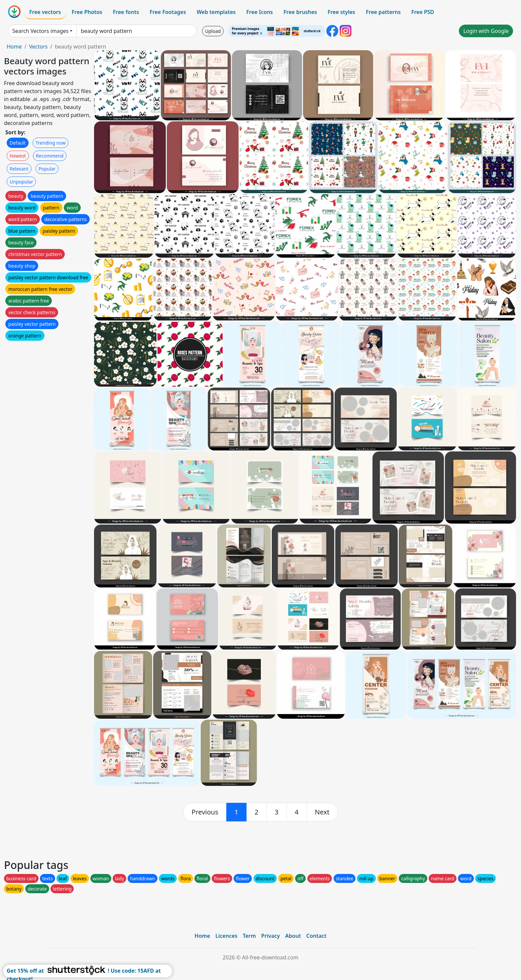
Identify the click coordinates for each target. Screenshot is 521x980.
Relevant (19, 169)
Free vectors (45, 12)
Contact (316, 936)
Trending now (51, 143)
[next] (322, 812)
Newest (18, 156)
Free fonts (126, 12)
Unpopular (21, 182)
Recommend (50, 156)
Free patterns (383, 12)
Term (249, 936)
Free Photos (87, 12)
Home (14, 47)
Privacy (270, 936)
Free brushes (300, 12)
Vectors (38, 47)
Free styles (341, 12)
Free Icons (260, 12)
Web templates (216, 12)
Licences (226, 936)
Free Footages (168, 12)
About (293, 936)
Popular (47, 169)
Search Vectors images (40, 31)
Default (18, 143)
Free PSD (423, 12)
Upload (213, 31)
